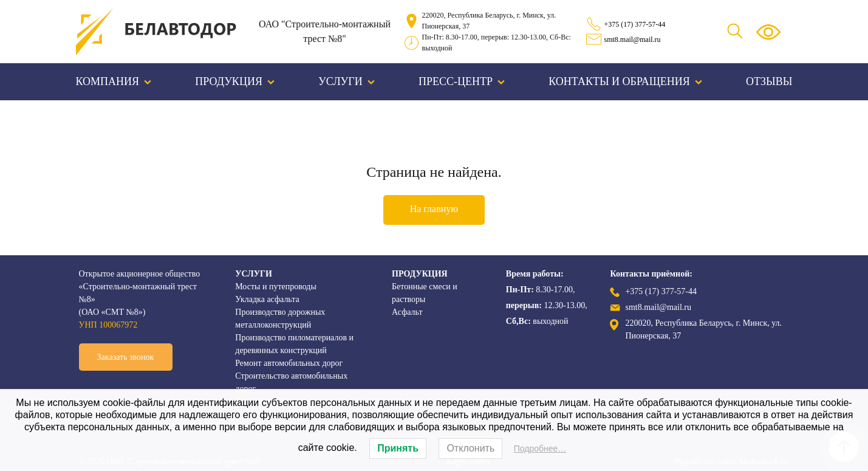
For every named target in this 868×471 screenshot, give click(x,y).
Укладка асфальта (267, 299)
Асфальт (407, 312)
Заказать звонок (126, 357)
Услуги (347, 81)
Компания (114, 81)
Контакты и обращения (625, 81)
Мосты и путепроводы (276, 287)
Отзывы (769, 81)
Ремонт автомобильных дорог (289, 363)
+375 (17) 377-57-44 (635, 24)
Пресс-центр (462, 81)
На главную (434, 209)
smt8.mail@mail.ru (633, 40)
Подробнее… (540, 449)
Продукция (235, 81)
